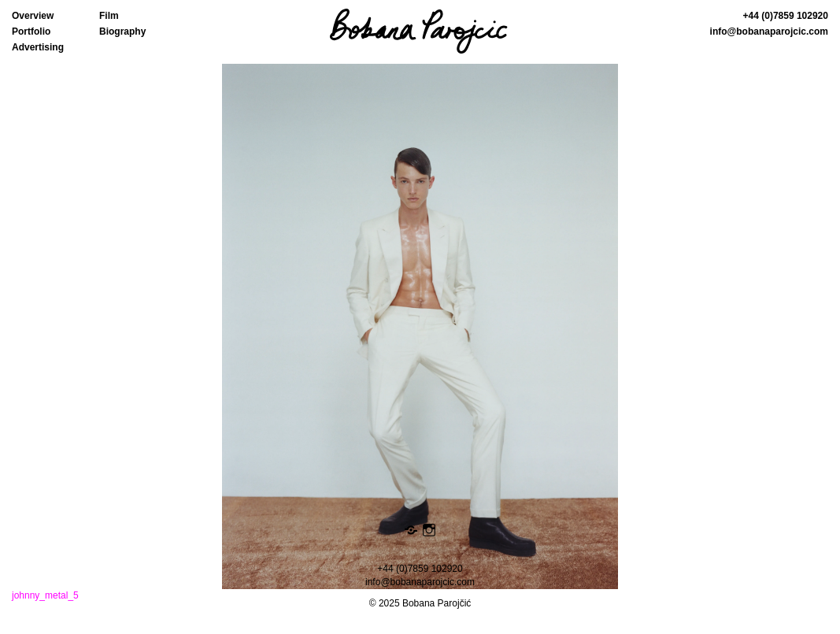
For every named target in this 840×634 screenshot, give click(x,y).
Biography (122, 32)
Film (109, 16)
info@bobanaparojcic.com (769, 32)
